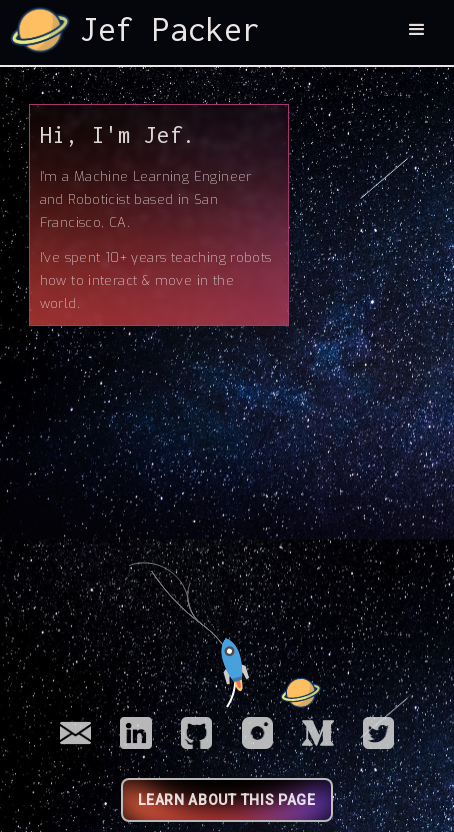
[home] (135, 30)
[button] (417, 30)
